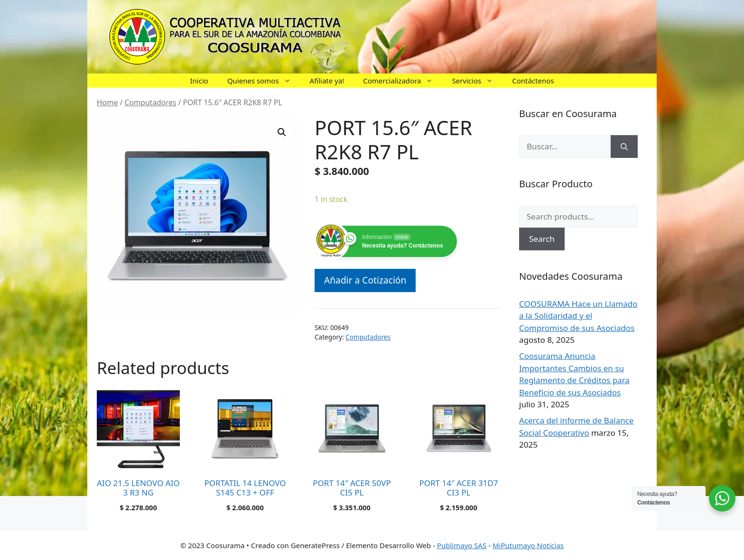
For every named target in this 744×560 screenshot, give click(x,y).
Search (542, 239)
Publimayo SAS (462, 545)
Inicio (199, 81)
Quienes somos (264, 81)
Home (107, 102)
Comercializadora (403, 81)
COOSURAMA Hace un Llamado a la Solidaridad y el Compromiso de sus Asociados (578, 316)
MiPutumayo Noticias (528, 545)
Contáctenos (533, 81)
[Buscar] (624, 147)
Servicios (477, 81)
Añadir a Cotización (365, 280)
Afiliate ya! (327, 81)
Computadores (150, 102)
